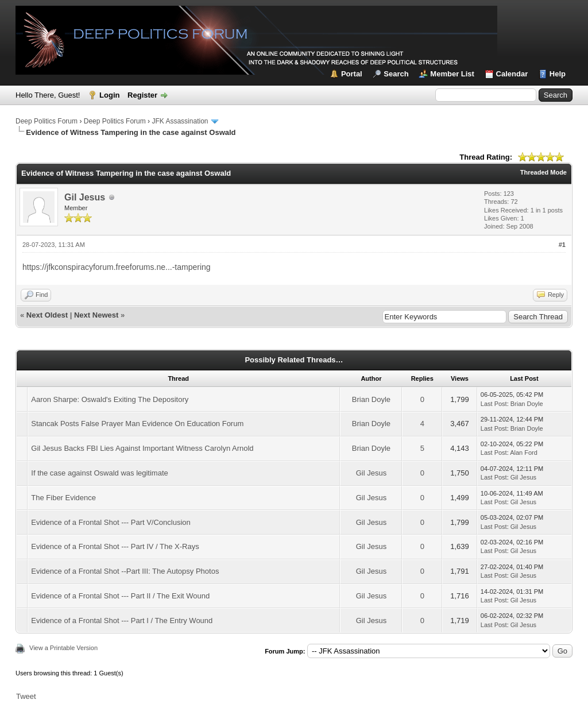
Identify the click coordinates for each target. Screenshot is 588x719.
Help (558, 74)
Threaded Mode (543, 172)
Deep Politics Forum (47, 121)
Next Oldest (47, 315)
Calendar (512, 74)
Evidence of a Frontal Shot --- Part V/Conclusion (111, 522)
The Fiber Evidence (63, 498)
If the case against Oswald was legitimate (99, 473)
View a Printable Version (63, 648)
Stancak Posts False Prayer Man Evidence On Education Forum (137, 424)
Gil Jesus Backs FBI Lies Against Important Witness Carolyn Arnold (142, 448)
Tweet (26, 696)
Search (396, 74)
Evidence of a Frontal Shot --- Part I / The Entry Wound (122, 621)
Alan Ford (524, 453)
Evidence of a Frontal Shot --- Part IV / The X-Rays (115, 546)
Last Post (494, 404)
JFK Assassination (180, 121)
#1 (562, 245)
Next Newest (96, 315)
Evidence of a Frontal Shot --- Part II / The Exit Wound (120, 596)
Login (109, 95)
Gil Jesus (85, 197)
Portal (352, 74)
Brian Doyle (371, 399)
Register (142, 95)
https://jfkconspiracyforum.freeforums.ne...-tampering (117, 267)
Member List (452, 74)
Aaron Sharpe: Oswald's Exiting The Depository (110, 399)
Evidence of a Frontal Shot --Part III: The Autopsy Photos (125, 571)
